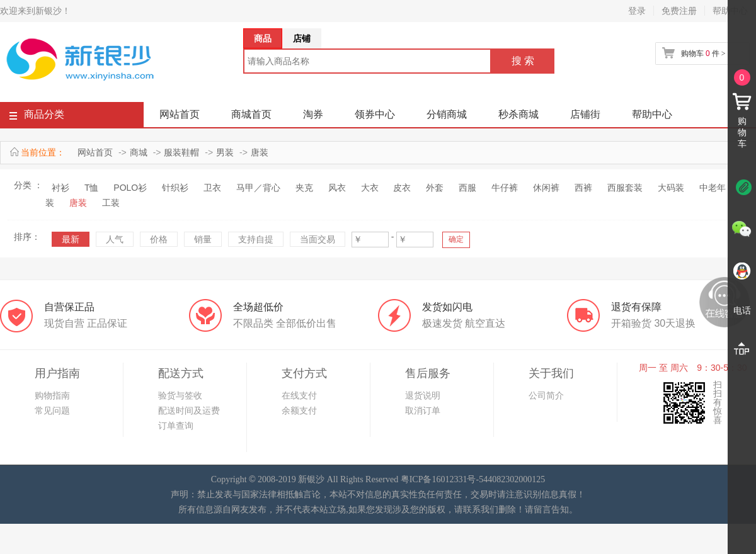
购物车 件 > (703, 54)
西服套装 (625, 188)
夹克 (304, 188)
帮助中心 (652, 114)
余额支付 (299, 410)
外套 (435, 188)
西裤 (583, 188)
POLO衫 (130, 188)
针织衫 (175, 188)
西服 (467, 188)
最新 (71, 239)
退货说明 (423, 395)
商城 (139, 152)
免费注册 (679, 11)
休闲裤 (546, 188)
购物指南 (52, 395)
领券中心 (375, 114)
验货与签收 (180, 395)
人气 (115, 239)
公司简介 (546, 395)
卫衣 (212, 188)
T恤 (92, 188)
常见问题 (52, 410)
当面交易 (318, 239)
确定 (456, 239)
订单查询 (176, 426)
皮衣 (402, 188)
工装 (111, 203)
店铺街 (585, 114)
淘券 (313, 114)
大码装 (671, 188)
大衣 (370, 188)
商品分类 (37, 117)
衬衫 (60, 188)
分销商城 (447, 114)
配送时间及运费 (189, 410)
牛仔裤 (505, 188)
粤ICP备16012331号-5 (442, 479)
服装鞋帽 (181, 152)
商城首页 (251, 114)
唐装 (260, 152)
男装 (225, 152)
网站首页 (180, 114)
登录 (637, 11)
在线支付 (299, 395)
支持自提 (256, 239)
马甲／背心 (258, 188)
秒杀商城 (518, 114)
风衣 (337, 188)
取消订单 (423, 410)
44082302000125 (514, 479)
